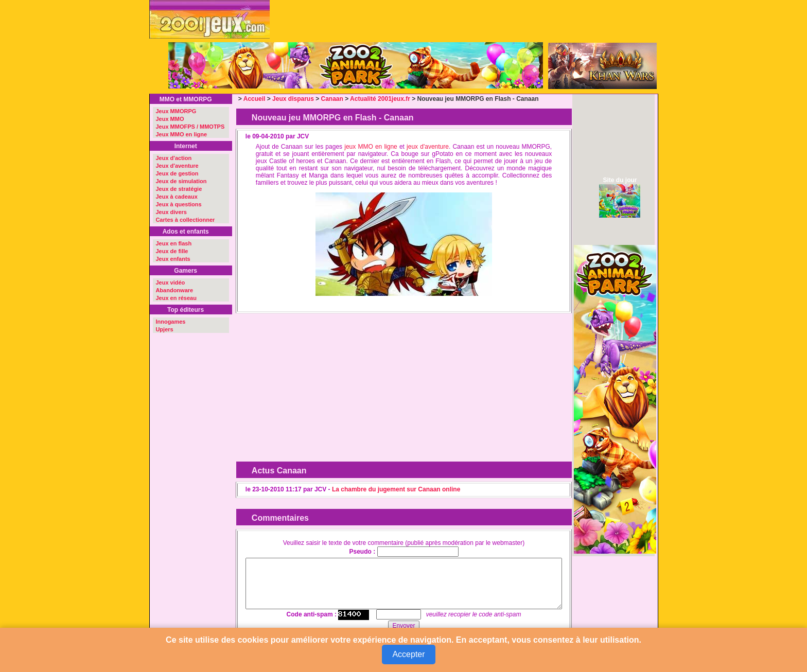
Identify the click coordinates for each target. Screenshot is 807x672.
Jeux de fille (172, 251)
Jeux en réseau (176, 298)
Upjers (164, 329)
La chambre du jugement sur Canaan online (396, 489)
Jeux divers (171, 212)
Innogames (170, 322)
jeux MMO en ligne (371, 147)
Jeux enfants (173, 259)
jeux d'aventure (428, 147)
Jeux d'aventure (177, 166)
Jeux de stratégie (179, 189)
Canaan (332, 99)
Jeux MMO (170, 119)
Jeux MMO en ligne (181, 134)
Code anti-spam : (312, 614)
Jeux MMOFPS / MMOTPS (190, 127)
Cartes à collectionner (185, 220)
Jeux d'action (173, 158)
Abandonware (174, 290)
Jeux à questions (178, 204)
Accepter (408, 654)
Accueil (255, 99)
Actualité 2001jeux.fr (380, 99)
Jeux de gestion (177, 173)
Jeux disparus (293, 99)
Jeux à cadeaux (176, 197)
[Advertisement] (321, 381)
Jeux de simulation (181, 181)
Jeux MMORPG (176, 111)
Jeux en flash (173, 243)
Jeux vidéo (170, 282)
